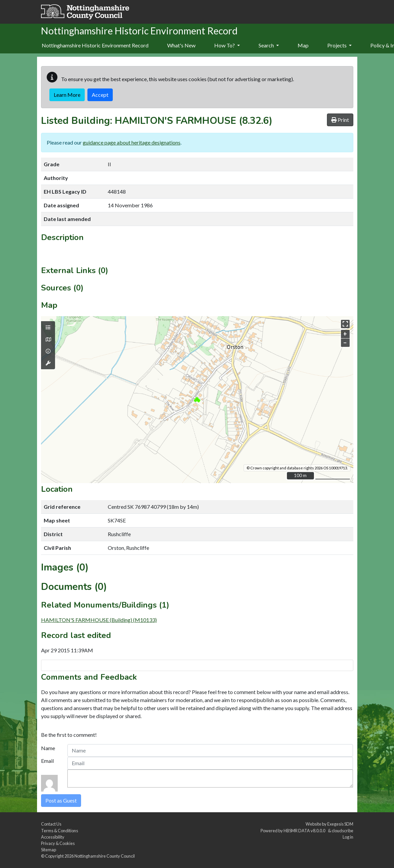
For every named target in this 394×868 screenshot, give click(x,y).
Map (303, 45)
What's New (181, 45)
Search (269, 45)
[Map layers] (48, 328)
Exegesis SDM (340, 824)
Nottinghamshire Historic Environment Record (95, 45)
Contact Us (51, 824)
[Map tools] (48, 363)
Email (47, 761)
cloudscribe (342, 831)
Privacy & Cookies (58, 843)
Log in (348, 837)
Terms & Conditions (60, 831)
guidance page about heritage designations (132, 142)
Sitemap (49, 850)
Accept (100, 95)
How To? (227, 45)
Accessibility (53, 837)
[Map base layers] (48, 340)
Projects (339, 45)
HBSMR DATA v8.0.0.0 (305, 831)
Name (48, 748)
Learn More (67, 95)
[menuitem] (181, 46)
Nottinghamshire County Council (105, 856)
